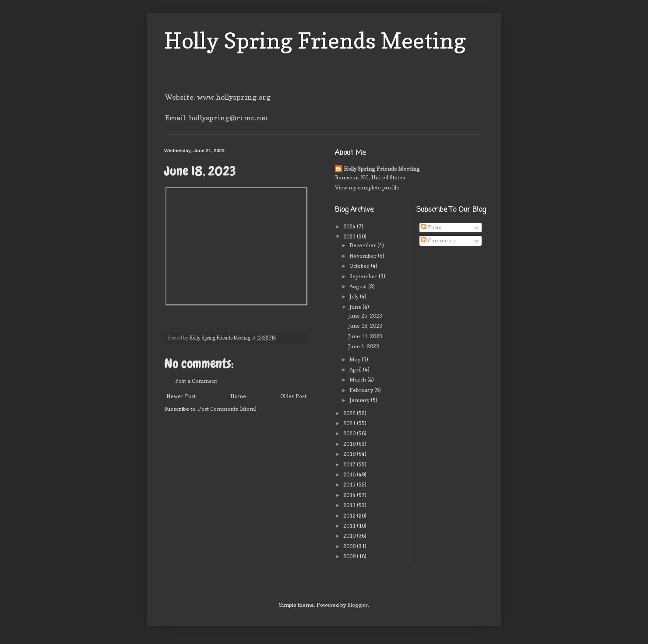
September (364, 276)
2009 (350, 546)
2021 (350, 423)
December (363, 245)
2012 (350, 516)
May (356, 359)
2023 (350, 236)
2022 (350, 413)
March (358, 380)
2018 (350, 454)
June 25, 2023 (365, 316)
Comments (438, 240)
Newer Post (181, 396)
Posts (431, 227)
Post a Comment (196, 381)
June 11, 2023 (365, 336)
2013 (350, 505)
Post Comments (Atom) (227, 409)
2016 (350, 474)
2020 (350, 433)
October (360, 266)
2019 (350, 444)
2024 (350, 226)
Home (238, 396)
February (362, 390)
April (356, 369)
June (356, 307)
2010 (350, 536)
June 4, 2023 (364, 346)
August (359, 286)
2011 (350, 526)
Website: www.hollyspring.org (218, 97)
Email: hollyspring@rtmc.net (217, 118)
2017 (350, 464)
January (360, 400)
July (355, 296)
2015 (350, 485)
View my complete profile (367, 187)
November (364, 256)
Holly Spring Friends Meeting (315, 40)
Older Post (293, 396)
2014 (350, 495)
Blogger (357, 605)
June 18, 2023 (365, 326)
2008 (350, 556)
